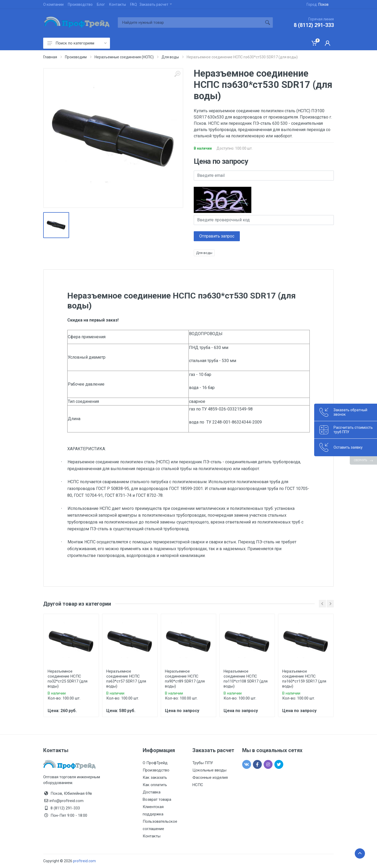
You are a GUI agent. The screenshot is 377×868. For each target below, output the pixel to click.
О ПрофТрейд (155, 763)
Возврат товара (157, 799)
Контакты (118, 4)
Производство (80, 4)
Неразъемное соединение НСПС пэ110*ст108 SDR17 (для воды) (246, 679)
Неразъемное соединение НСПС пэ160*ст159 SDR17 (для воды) (304, 679)
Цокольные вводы (209, 770)
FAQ (134, 4)
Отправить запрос (217, 236)
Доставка (152, 792)
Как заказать (155, 777)
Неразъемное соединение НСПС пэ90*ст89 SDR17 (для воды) (185, 679)
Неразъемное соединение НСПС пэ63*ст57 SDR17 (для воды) (126, 679)
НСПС (198, 785)
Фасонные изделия (210, 777)
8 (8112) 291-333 (314, 25)
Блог (101, 4)
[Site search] (190, 22)
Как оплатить (155, 785)
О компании (53, 4)
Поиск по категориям (77, 43)
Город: (318, 4)
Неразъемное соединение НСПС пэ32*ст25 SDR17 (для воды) (68, 679)
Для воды (204, 253)
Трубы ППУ (203, 763)
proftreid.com (84, 861)
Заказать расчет (156, 4)
